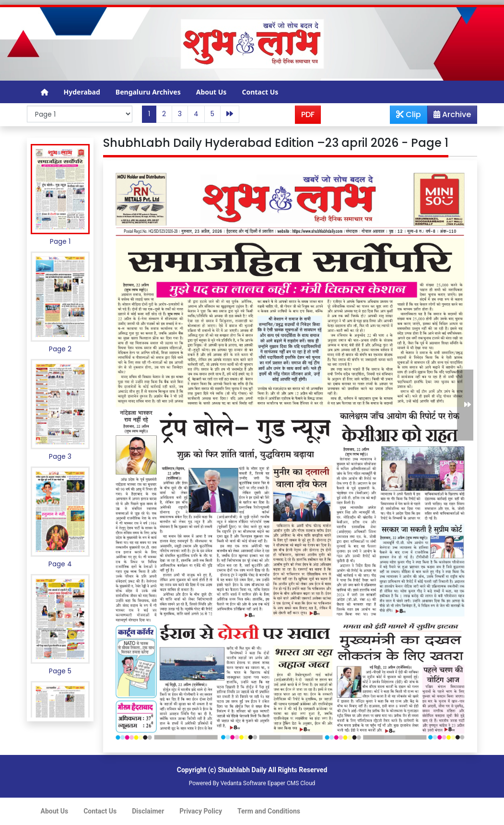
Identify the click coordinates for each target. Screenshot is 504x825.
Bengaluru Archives (148, 92)
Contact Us (260, 92)
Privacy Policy (201, 811)
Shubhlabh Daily (242, 770)
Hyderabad (82, 92)
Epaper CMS (283, 783)
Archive (449, 116)
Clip (409, 114)
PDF (308, 114)
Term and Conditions (269, 811)
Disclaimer (148, 811)
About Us (211, 92)
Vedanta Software (243, 783)
